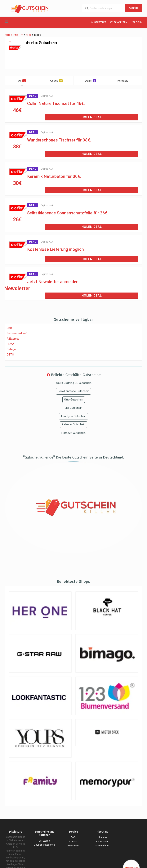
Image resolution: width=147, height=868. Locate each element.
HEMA (10, 344)
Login (137, 22)
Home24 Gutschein (73, 433)
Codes (56, 81)
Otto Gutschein (74, 400)
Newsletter (73, 846)
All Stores (45, 841)
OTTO (10, 355)
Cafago (11, 349)
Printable (125, 81)
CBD (9, 328)
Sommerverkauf (17, 333)
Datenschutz (102, 846)
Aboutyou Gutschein (73, 416)
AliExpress (13, 339)
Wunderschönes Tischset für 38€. (59, 140)
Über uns (102, 837)
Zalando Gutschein (73, 424)
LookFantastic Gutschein (73, 391)
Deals (91, 81)
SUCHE (134, 8)
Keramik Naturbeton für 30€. (54, 176)
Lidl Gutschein (73, 408)
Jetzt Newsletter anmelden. (53, 282)
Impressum (102, 841)
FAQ (73, 837)
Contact (73, 841)
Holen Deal (92, 117)
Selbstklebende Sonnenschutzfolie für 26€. (68, 213)
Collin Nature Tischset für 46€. (56, 103)
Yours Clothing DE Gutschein (73, 383)
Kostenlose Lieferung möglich (56, 249)
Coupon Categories (44, 845)
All (22, 81)
